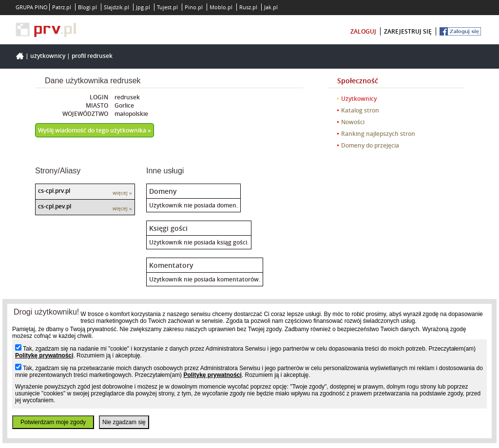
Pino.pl (194, 7)
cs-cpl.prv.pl (54, 191)
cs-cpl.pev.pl (55, 206)
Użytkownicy (48, 56)
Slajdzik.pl (116, 7)
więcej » (122, 193)
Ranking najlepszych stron (378, 134)
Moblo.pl (221, 7)
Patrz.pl (62, 7)
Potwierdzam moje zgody (53, 422)
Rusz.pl (248, 7)
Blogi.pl (87, 7)
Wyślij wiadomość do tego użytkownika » (95, 130)
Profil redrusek (92, 56)
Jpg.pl (143, 7)
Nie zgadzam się (124, 422)
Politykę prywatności (44, 355)
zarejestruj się (408, 31)
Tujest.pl (167, 7)
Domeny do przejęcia (370, 145)
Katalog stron (360, 110)
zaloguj (363, 31)
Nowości (353, 122)
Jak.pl (271, 7)
